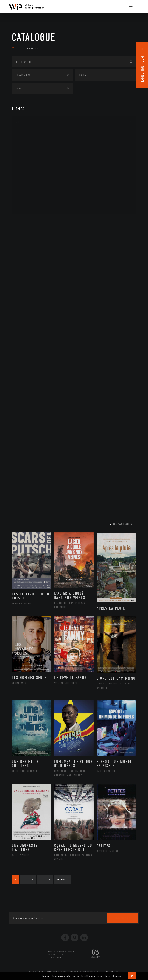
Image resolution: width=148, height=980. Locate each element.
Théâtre (24, 207)
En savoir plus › (113, 976)
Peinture (25, 183)
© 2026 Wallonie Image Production (48, 971)
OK (132, 976)
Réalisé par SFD (111, 971)
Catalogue (34, 37)
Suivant (62, 879)
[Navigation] (133, 7)
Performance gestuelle (35, 189)
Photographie (29, 195)
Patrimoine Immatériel (34, 177)
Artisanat (26, 140)
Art (18, 122)
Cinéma (24, 152)
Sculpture (26, 201)
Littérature (27, 164)
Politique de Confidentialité (85, 971)
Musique (25, 170)
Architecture (28, 134)
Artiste (24, 146)
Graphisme (26, 158)
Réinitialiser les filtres (28, 48)
